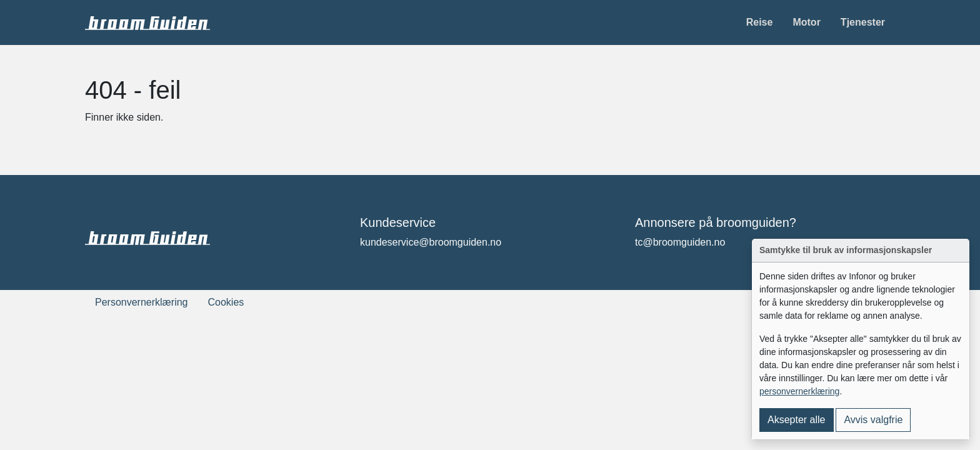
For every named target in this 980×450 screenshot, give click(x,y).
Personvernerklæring (142, 302)
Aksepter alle (797, 420)
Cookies (226, 302)
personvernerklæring (799, 391)
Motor (806, 22)
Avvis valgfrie (873, 420)
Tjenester (863, 22)
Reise (760, 22)
